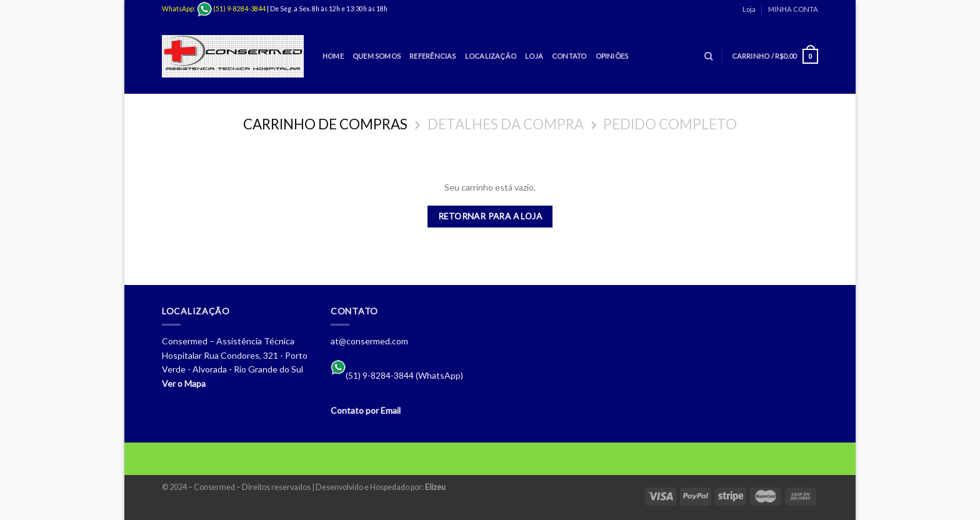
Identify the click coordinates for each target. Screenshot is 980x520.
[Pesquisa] (708, 56)
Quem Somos (377, 56)
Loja (749, 9)
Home (333, 56)
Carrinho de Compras (325, 124)
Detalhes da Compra (506, 124)
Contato (569, 56)
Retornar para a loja (490, 216)
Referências (432, 56)
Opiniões (612, 56)
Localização (491, 56)
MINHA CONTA (793, 9)
